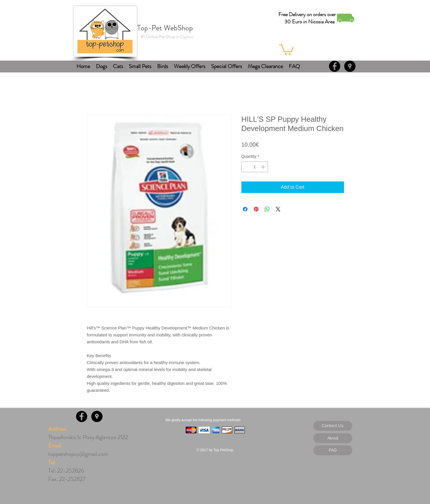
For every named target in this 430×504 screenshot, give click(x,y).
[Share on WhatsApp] (267, 209)
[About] (333, 438)
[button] (286, 49)
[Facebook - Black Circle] (335, 66)
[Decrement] (246, 167)
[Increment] (264, 167)
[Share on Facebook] (245, 209)
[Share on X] (278, 209)
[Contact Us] (333, 426)
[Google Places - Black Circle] (350, 66)
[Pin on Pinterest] (256, 209)
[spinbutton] (255, 167)
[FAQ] (333, 450)
